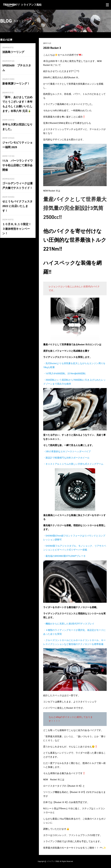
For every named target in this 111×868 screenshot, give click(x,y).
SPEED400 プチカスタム (17, 65)
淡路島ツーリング (13, 52)
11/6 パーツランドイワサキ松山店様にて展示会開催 (17, 159)
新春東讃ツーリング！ (15, 79)
